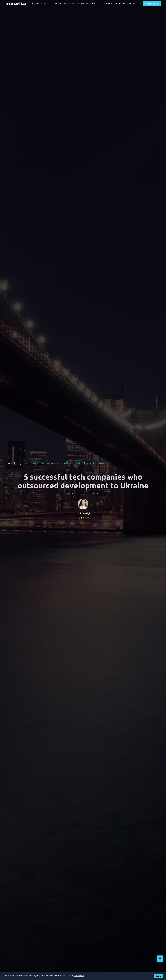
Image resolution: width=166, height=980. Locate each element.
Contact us (152, 4)
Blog (19, 463)
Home (11, 463)
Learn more (79, 976)
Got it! (159, 976)
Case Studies (54, 4)
